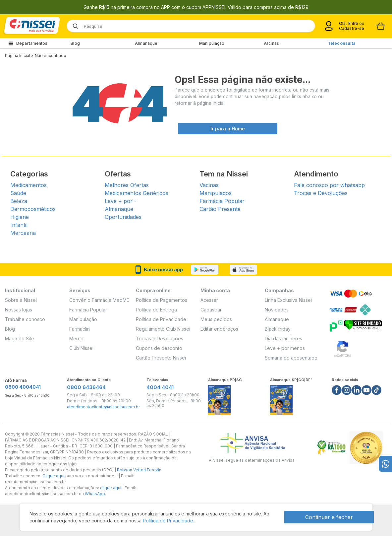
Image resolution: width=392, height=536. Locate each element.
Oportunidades (123, 217)
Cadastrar (211, 310)
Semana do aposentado (291, 358)
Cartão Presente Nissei (161, 358)
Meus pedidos (216, 319)
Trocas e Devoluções (321, 193)
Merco (76, 338)
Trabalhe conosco (25, 319)
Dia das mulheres (283, 338)
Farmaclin (80, 329)
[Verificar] (363, 324)
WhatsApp (95, 494)
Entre (353, 23)
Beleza (19, 201)
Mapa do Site (20, 338)
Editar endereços (219, 329)
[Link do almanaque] (219, 398)
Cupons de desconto (159, 348)
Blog (75, 43)
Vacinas (271, 43)
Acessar (209, 300)
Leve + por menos (285, 348)
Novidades (277, 310)
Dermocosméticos (33, 209)
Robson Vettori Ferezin (139, 470)
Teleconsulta (342, 43)
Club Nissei (81, 348)
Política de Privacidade (161, 319)
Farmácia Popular (222, 201)
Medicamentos (28, 185)
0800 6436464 (86, 387)
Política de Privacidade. (168, 521)
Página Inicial (18, 56)
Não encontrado (51, 56)
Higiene (20, 217)
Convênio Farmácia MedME (99, 300)
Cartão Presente (220, 209)
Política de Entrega (156, 310)
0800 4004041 (23, 387)
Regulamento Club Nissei (163, 329)
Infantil (19, 225)
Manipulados (216, 193)
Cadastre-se (352, 28)
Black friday (278, 329)
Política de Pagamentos (162, 300)
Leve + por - (121, 201)
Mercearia (23, 233)
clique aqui (111, 488)
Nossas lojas (19, 310)
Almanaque (146, 43)
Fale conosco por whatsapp (329, 185)
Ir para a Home (228, 129)
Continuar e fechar (329, 517)
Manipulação (212, 43)
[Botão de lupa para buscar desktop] (73, 24)
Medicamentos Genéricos (137, 193)
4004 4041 (160, 387)
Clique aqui (53, 476)
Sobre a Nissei (21, 300)
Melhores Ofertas (127, 185)
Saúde (18, 193)
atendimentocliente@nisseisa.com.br (103, 407)
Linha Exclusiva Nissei (288, 300)
